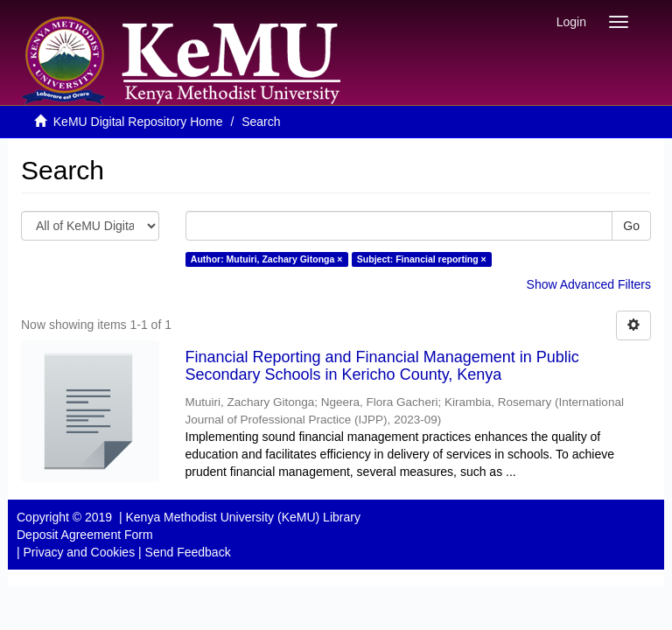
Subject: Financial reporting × (422, 259)
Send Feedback (188, 552)
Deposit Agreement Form (85, 535)
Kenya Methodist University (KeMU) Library (242, 517)
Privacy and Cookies (80, 552)
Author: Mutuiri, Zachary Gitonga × (267, 259)
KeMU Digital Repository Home (138, 122)
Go (631, 226)
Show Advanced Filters (589, 284)
